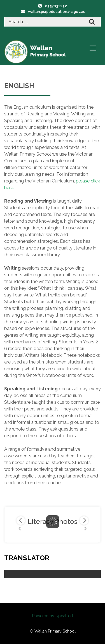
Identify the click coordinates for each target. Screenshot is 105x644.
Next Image (84, 521)
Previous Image (21, 521)
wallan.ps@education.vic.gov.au (57, 12)
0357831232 (56, 6)
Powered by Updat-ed (53, 616)
